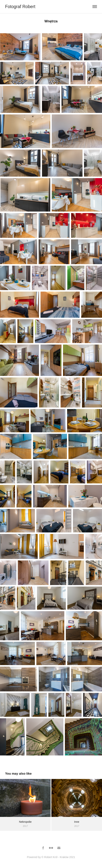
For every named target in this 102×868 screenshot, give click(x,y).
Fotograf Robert (21, 7)
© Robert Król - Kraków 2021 (58, 857)
